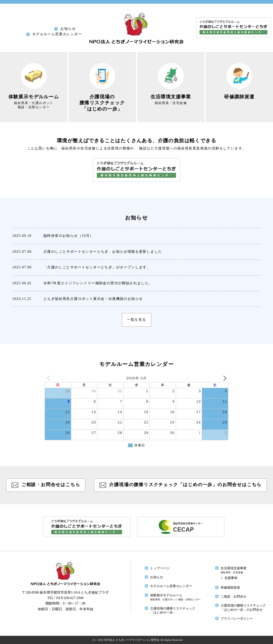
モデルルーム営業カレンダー (57, 34)
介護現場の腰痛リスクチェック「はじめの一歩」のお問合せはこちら (185, 485)
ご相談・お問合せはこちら (51, 485)
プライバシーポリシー (237, 619)
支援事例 (231, 578)
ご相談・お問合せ (234, 597)
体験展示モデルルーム (175, 597)
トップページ (160, 568)
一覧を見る (137, 320)
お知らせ (68, 29)
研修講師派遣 (230, 588)
